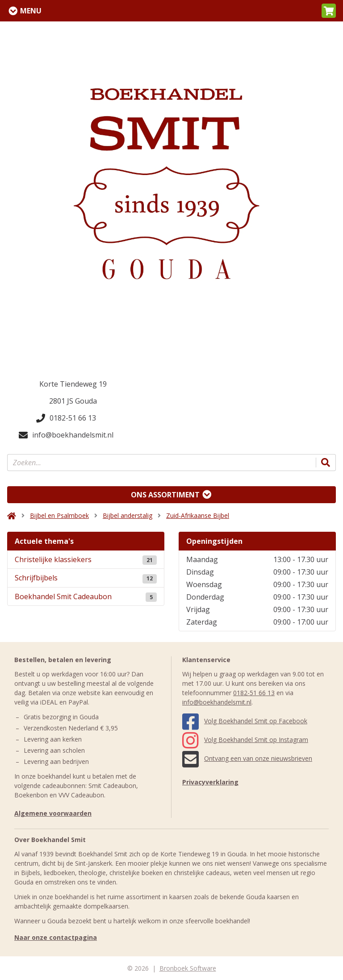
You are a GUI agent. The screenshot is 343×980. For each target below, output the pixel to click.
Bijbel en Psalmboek (59, 515)
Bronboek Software (188, 968)
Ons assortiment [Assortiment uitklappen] (165, 495)
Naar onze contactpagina (56, 937)
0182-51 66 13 (66, 418)
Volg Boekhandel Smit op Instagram (245, 740)
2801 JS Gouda (73, 401)
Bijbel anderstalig (128, 515)
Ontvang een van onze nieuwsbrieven (247, 758)
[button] (329, 11)
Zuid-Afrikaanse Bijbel (198, 515)
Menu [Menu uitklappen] (31, 11)
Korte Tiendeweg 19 (73, 384)
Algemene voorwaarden (53, 813)
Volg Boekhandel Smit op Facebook (245, 721)
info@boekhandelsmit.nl (66, 435)
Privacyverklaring (210, 782)
